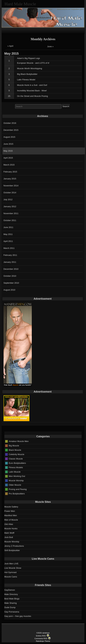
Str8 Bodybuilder (12, 550)
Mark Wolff (9, 533)
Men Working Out (17, 476)
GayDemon (10, 590)
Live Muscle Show (13, 568)
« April (10, 46)
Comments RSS (41, 639)
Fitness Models (16, 467)
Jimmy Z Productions (14, 546)
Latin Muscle (15, 472)
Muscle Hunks (11, 529)
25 (9, 96)
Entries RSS (41, 636)
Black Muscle (15, 450)
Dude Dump (10, 607)
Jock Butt (9, 537)
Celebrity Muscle (16, 454)
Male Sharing (11, 603)
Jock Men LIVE (11, 564)
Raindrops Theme (43, 641)
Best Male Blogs (12, 599)
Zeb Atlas (9, 524)
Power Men (10, 511)
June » (50, 46)
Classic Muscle (16, 459)
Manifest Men (11, 515)
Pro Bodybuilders (17, 493)
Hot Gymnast (10, 572)
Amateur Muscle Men (19, 441)
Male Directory (11, 594)
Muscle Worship (16, 480)
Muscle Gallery (11, 507)
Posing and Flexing (18, 489)
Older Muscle (15, 485)
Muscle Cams (11, 577)
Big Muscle (14, 445)
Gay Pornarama (12, 612)
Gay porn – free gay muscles (18, 616)
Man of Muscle (11, 520)
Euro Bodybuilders (17, 463)
